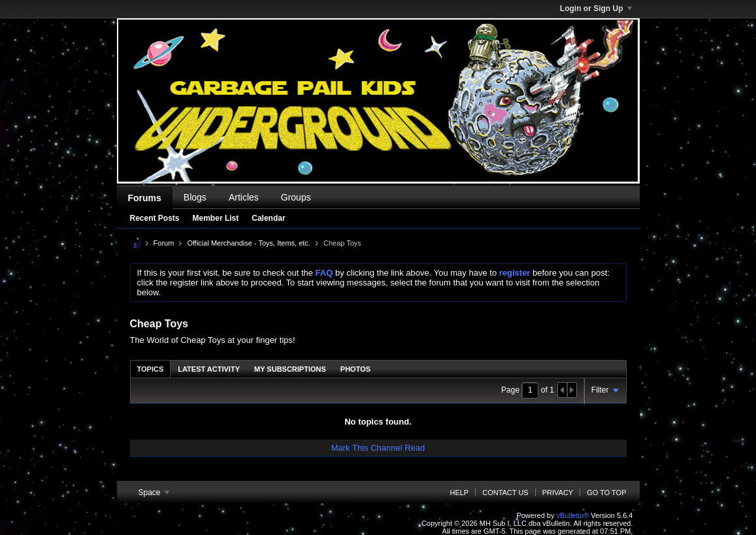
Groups (296, 197)
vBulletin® (573, 515)
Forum (164, 243)
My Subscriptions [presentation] (290, 369)
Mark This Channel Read (378, 448)
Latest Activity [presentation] (209, 369)
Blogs (195, 197)
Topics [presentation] (151, 369)
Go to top (606, 493)
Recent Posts (155, 218)
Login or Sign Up (596, 8)
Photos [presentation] (355, 369)
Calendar (268, 218)
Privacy (558, 493)
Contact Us (505, 493)
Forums (145, 198)
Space (154, 493)
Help (459, 493)
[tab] (151, 369)
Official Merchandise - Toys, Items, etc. (249, 243)
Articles (244, 197)
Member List (216, 218)
